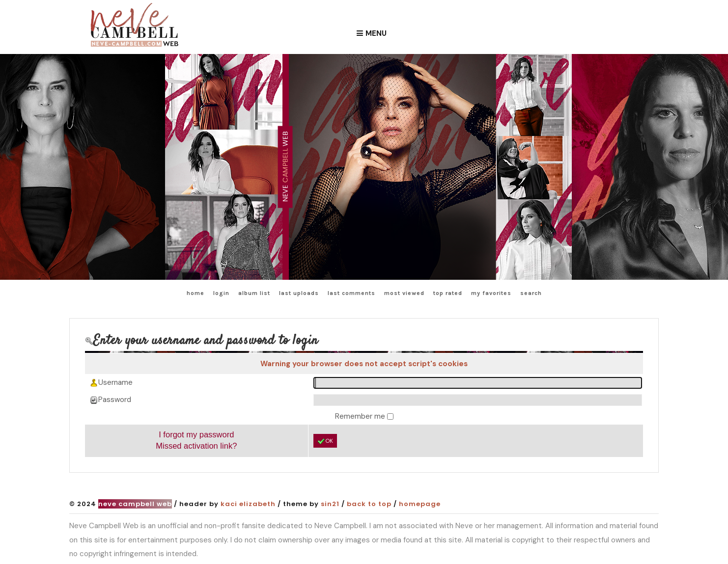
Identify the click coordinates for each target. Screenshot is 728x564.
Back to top (369, 504)
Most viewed (404, 293)
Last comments (351, 293)
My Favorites (491, 293)
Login (221, 293)
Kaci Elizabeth (248, 504)
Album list (254, 293)
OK (325, 441)
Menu (376, 33)
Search (531, 293)
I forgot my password (196, 434)
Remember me (361, 416)
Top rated (448, 293)
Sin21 (330, 504)
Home (196, 293)
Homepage (420, 504)
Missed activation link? (196, 446)
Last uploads (299, 293)
